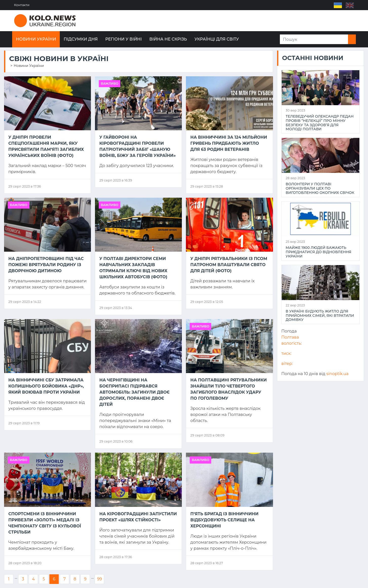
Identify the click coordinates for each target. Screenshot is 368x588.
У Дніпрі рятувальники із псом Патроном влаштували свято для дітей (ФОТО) (229, 265)
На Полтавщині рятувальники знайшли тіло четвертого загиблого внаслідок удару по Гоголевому (228, 389)
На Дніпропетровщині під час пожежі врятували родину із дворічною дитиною (46, 265)
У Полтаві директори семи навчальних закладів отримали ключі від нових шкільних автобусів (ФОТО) (133, 268)
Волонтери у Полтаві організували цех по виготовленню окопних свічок (320, 188)
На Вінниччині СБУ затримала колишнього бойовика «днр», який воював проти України (46, 386)
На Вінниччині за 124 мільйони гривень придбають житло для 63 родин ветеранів (229, 143)
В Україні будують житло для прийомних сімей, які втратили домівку (320, 316)
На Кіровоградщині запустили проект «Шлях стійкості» (138, 517)
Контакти (22, 5)
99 (100, 579)
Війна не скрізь (168, 39)
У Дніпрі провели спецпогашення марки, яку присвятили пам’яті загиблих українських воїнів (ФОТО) (46, 146)
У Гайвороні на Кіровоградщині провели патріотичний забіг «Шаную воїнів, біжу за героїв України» (138, 146)
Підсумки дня (81, 39)
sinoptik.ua (338, 374)
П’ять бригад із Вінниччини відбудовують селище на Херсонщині (224, 520)
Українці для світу (217, 39)
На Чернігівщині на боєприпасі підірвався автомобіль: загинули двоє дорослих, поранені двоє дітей (134, 392)
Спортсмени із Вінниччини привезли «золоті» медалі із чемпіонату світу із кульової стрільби (45, 523)
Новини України (36, 39)
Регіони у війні (124, 39)
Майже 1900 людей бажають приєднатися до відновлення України (318, 252)
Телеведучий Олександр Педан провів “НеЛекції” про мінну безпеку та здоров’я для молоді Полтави (320, 123)
